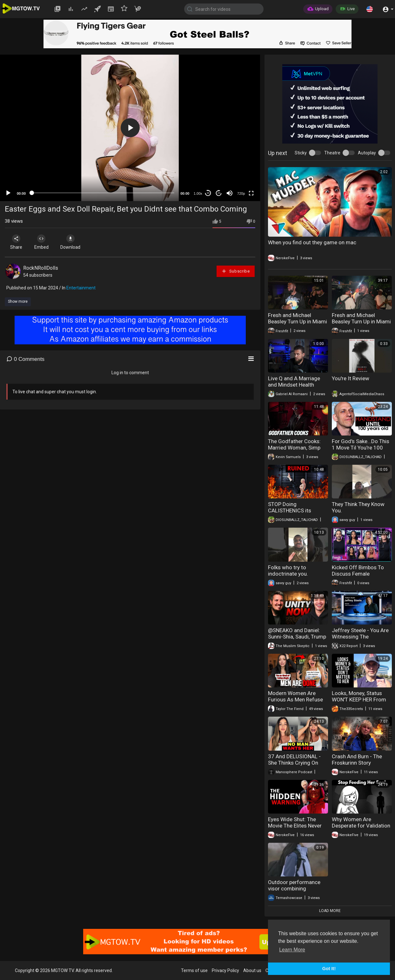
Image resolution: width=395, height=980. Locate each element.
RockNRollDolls (41, 268)
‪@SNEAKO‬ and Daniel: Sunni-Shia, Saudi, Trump (297, 633)
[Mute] (230, 193)
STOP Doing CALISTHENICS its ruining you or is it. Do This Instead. (294, 514)
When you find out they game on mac (312, 242)
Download (72, 242)
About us (252, 970)
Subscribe (236, 271)
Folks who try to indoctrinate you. (288, 571)
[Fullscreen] (251, 193)
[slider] (103, 193)
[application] (130, 128)
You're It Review (351, 378)
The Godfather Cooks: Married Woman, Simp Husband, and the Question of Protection (295, 451)
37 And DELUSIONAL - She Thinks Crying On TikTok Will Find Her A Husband (294, 766)
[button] (370, 9)
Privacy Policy (225, 970)
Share (17, 242)
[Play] (8, 193)
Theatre (332, 153)
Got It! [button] (329, 969)
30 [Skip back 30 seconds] (208, 193)
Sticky (301, 153)
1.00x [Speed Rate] (198, 193)
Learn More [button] (292, 950)
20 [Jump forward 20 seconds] (219, 193)
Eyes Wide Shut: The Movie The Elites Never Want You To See (295, 826)
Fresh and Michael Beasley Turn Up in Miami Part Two (298, 321)
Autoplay (367, 153)
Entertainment (81, 288)
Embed (42, 242)
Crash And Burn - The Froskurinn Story (357, 760)
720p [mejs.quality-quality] (241, 193)
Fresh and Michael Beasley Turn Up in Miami (361, 318)
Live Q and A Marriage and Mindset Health (294, 382)
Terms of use (194, 970)
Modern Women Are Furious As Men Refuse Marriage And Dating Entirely (295, 703)
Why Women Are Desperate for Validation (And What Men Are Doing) (361, 829)
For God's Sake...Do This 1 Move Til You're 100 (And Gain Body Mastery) (362, 448)
